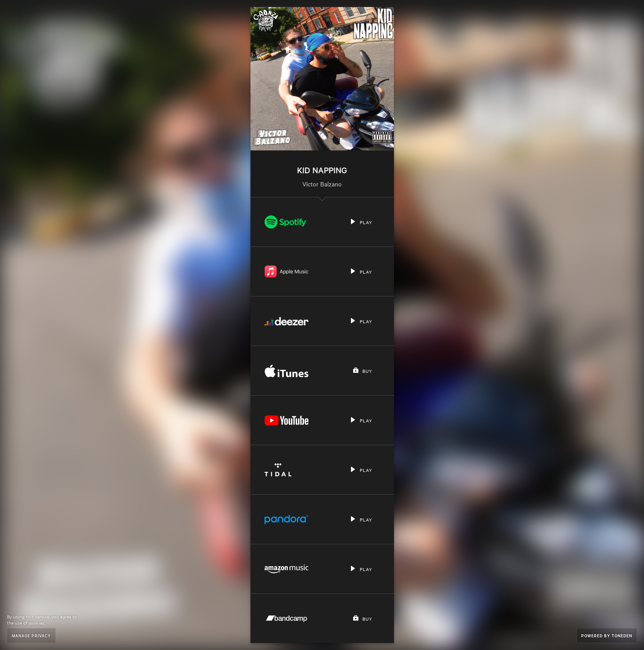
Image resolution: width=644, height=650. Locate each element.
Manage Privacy (31, 635)
